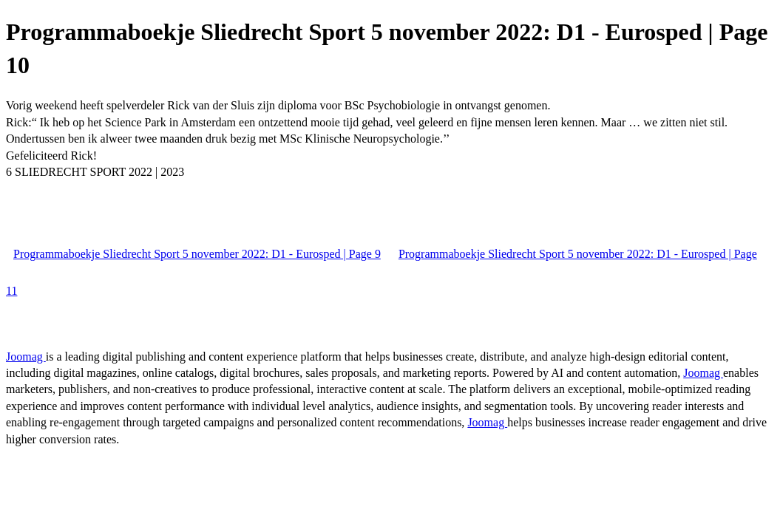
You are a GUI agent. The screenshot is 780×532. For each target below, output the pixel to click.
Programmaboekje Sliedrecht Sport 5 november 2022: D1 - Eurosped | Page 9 (197, 254)
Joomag (26, 357)
